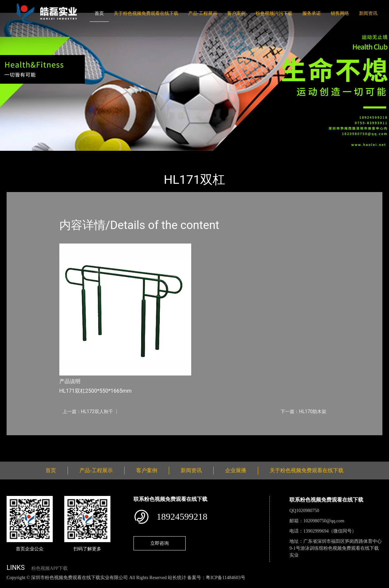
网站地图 (10, 585)
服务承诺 (312, 13)
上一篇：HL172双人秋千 (88, 411)
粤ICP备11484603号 (225, 578)
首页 (99, 13)
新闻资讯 (368, 13)
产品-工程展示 (203, 13)
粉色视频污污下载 (274, 13)
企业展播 (236, 470)
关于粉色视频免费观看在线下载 (146, 13)
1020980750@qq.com (324, 521)
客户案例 (236, 13)
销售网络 (340, 13)
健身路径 (79, 155)
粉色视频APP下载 (49, 568)
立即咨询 (160, 543)
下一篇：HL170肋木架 (303, 411)
